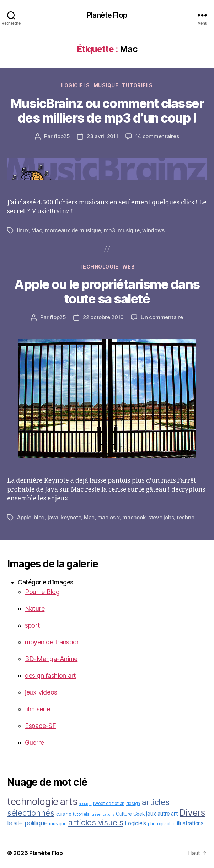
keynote (71, 517)
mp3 (109, 230)
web (129, 267)
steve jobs (161, 517)
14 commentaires (157, 136)
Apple (24, 517)
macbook (134, 517)
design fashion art (50, 675)
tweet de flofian (109, 803)
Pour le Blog (42, 592)
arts (69, 801)
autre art (168, 814)
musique (106, 85)
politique (36, 823)
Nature (35, 609)
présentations (103, 814)
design (133, 803)
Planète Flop (107, 15)
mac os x (109, 517)
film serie (37, 709)
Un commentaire (162, 317)
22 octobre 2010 (103, 317)
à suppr (85, 804)
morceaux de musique (73, 230)
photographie (162, 824)
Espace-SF (41, 726)
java (53, 517)
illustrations (190, 823)
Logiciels (76, 85)
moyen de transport (53, 642)
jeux (151, 814)
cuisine (64, 814)
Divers (192, 812)
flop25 (62, 136)
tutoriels (137, 85)
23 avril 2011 (103, 136)
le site (15, 823)
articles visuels (96, 822)
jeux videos (41, 692)
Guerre (34, 742)
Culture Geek (130, 814)
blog (39, 517)
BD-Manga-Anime (51, 659)
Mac (37, 230)
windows (153, 230)
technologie (99, 267)
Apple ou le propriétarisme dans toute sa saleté (107, 292)
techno (185, 517)
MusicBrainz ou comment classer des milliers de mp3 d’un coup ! (107, 111)
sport (33, 625)
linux (23, 230)
